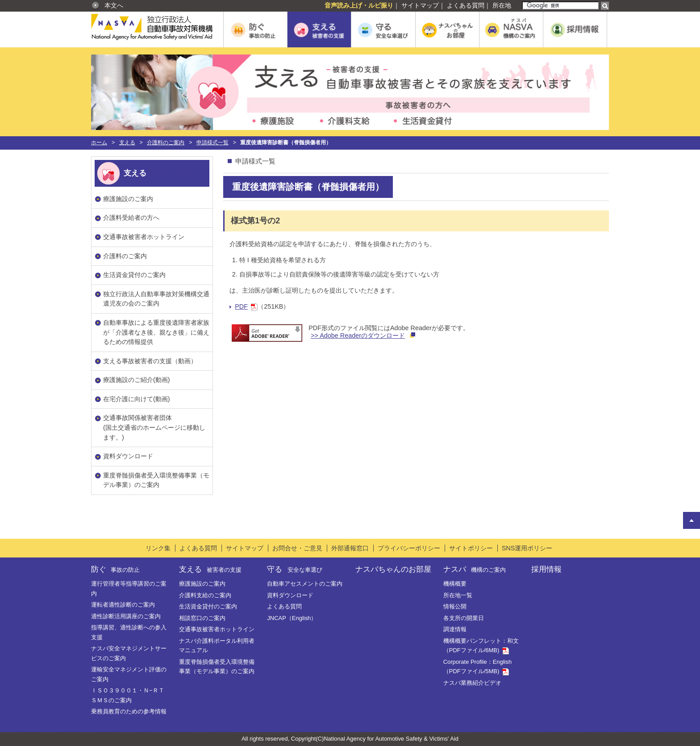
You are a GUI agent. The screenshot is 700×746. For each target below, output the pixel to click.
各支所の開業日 (464, 618)
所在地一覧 (458, 595)
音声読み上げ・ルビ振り (359, 5)
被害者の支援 (169, 173)
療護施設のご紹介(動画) (137, 380)
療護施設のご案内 (128, 199)
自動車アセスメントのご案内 (305, 584)
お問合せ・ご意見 (297, 548)
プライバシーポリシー (409, 548)
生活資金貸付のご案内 (134, 275)
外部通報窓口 (350, 548)
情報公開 (455, 606)
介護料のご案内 (166, 142)
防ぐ (115, 569)
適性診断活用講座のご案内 (126, 616)
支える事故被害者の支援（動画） (150, 361)
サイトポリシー (471, 548)
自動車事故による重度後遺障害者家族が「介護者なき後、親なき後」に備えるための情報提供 (156, 332)
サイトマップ (420, 5)
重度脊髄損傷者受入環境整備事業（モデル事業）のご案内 (156, 480)
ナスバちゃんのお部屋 (393, 569)
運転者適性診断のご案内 (123, 605)
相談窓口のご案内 (202, 618)
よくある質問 (466, 5)
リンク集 (158, 548)
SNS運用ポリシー (527, 548)
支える (127, 142)
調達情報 (455, 629)
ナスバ (475, 569)
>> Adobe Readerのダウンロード (358, 335)
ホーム (99, 142)
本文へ (114, 5)
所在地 (502, 5)
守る (294, 569)
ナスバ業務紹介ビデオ (472, 683)
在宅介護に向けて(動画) (137, 399)
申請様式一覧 (212, 142)
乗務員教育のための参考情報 (129, 711)
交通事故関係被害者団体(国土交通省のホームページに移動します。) (154, 427)
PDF (246, 306)
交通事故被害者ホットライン (144, 237)
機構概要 (455, 584)
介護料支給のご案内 (205, 595)
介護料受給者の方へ (131, 218)
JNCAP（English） (292, 618)
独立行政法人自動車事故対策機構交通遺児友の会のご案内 (156, 299)
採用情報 (546, 569)
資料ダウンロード (128, 456)
